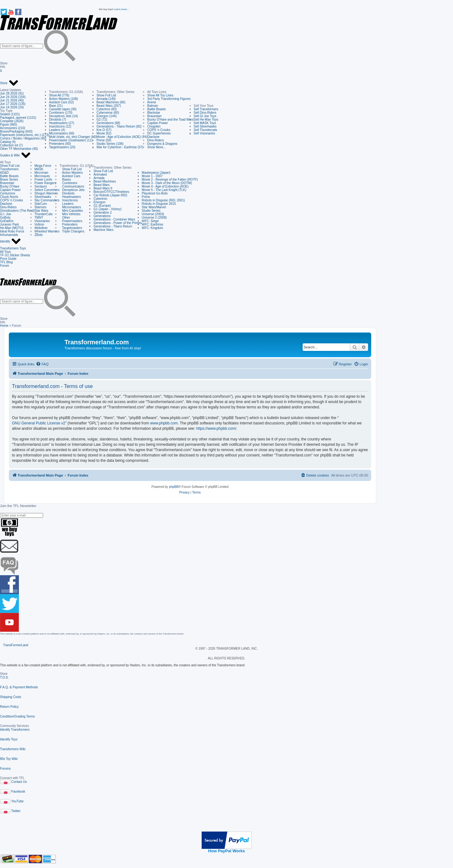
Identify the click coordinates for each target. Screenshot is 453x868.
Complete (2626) (12, 121)
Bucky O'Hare (10, 186)
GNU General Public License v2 (39, 423)
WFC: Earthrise (153, 224)
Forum (5, 266)
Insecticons (69, 200)
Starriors (41, 207)
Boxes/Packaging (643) (16, 131)
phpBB (174, 487)
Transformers (9, 169)
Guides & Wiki (15, 156)
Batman (153, 106)
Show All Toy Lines (160, 95)
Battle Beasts (157, 109)
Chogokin (154, 126)
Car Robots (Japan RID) (110, 195)
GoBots (5, 218)
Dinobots (67, 193)
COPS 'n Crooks (159, 130)
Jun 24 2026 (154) (13, 97)
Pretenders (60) (60, 144)
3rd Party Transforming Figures (169, 99)
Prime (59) (104, 140)
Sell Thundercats (206, 130)
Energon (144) (107, 116)
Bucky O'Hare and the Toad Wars (171, 120)
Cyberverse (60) (108, 113)
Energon (99, 202)
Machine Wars (103, 230)
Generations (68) (108, 123)
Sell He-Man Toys (206, 120)
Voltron (39, 224)
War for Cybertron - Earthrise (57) (120, 147)
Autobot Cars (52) (62, 102)
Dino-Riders (156, 140)
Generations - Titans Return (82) (119, 126)
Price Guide (8, 259)
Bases (65, 180)
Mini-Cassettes (71, 211)
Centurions (8, 193)
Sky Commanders (47, 200)
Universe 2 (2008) (154, 218)
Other (65, 218)
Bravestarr (154, 116)
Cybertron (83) (107, 109)
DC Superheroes (159, 133)
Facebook (18, 792)
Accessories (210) (13, 128)
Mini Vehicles (70, 214)
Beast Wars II (103, 188)
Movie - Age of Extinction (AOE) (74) (122, 137)
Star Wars (42, 211)
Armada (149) (106, 99)
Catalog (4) (8, 142)
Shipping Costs (11, 697)
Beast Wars (101, 185)
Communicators (72, 186)
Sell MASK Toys (205, 123)
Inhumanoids (9, 235)
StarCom (41, 204)
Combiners (68, 183)
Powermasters (71, 221)
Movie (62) (104, 133)
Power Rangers (45, 183)
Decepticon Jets (72, 190)
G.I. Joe (6, 214)
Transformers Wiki (13, 749)
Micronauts (42, 176)
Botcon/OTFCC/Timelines (111, 192)
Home (4, 326)
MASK (39, 169)
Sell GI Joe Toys (205, 116)
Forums (5, 769)
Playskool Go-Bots (155, 193)
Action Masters (71, 173)
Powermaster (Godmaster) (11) (71, 140)
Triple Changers (72, 231)
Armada (99, 178)
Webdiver (41, 228)
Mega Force (43, 166)
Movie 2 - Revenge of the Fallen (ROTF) (170, 180)
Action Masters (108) (64, 99)
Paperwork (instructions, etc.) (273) (25, 135)
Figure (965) (8, 125)
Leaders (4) (57, 130)
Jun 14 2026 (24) (12, 107)
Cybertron (100, 199)
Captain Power (158, 123)
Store (9, 83)
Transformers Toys (13, 248)
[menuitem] (42, 364)
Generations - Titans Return (113, 226)
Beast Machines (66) (111, 102)
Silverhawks (43, 197)
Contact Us (19, 782)
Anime (152, 102)
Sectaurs (41, 186)
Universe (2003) (153, 214)
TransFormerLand (16, 645)
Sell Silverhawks (205, 126)
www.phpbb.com (164, 423)
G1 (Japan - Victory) (107, 209)
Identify (11, 242)
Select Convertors (47, 190)
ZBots (39, 235)
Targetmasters (71, 228)
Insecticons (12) (60, 126)
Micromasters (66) (62, 133)
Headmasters (70, 197)
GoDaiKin (7, 221)
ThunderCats (44, 214)
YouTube (17, 801)
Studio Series (151, 211)
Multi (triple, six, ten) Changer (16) (73, 137)
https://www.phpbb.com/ (216, 429)
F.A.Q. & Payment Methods (19, 687)
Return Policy (9, 707)
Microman (42, 173)
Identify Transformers (15, 730)
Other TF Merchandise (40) (19, 149)
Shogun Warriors (46, 193)
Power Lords (43, 180)
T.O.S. (4, 677)
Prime (146, 197)
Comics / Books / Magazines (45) (23, 138)
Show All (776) (59, 95)
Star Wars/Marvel (154, 207)
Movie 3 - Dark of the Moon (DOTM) (167, 183)
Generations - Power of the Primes (117, 223)
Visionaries (42, 221)
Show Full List (106, 95)
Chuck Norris (9, 197)
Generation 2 (103, 213)
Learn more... (121, 9)
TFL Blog (6, 262)
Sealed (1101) (10, 114)
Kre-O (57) (104, 130)
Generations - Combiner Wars (114, 219)
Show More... (157, 147)
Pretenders (68, 224)
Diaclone (153, 137)
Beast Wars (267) (109, 106)
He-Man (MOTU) (12, 228)
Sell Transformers (206, 109)
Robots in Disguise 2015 (159, 204)
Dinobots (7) (58, 120)
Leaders (66, 204)
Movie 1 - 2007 (152, 176)
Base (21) (56, 106)
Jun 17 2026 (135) (13, 104)
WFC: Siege (150, 221)
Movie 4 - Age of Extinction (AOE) (165, 186)
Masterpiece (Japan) (156, 173)
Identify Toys (9, 739)
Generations (102, 216)
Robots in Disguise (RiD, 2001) (163, 200)
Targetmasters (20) (62, 147)
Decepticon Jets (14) (64, 116)
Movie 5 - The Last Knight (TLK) (164, 190)
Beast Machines (105, 181)
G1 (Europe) (102, 206)
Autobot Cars (70, 176)
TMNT (39, 218)
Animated (100, 175)
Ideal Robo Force (12, 231)
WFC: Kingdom (153, 228)
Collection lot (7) (11, 145)
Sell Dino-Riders (205, 113)
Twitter (16, 811)
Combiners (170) (61, 113)
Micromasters (70, 207)
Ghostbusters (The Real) (17, 211)
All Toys (5, 252)
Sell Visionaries (204, 133)
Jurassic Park (9, 224)
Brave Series (9, 180)
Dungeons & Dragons (162, 144)
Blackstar (154, 113)
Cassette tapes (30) (63, 109)
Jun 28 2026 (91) (12, 93)
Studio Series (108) (110, 144)
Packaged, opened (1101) (18, 118)
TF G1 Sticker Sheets (15, 255)
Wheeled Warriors (47, 231)
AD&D (4, 173)
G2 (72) (102, 120)
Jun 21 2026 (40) (12, 100)
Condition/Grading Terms (17, 716)
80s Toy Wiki (9, 759)
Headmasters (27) (62, 123)
